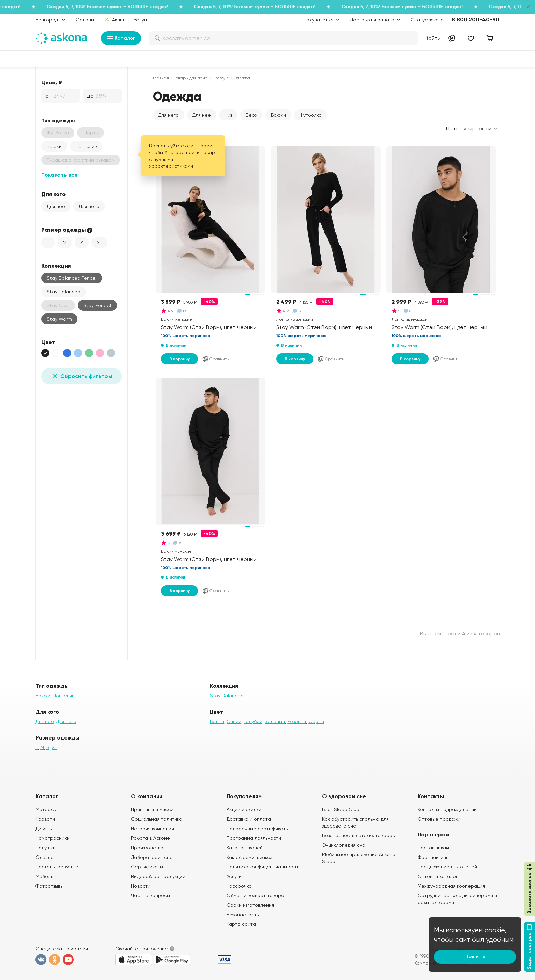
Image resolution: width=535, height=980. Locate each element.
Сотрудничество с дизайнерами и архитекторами (457, 899)
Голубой (253, 721)
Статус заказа (427, 20)
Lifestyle (221, 78)
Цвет (48, 342)
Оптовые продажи (439, 819)
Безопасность (243, 915)
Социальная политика (157, 819)
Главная (161, 78)
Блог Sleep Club (341, 809)
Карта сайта (241, 924)
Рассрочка (239, 886)
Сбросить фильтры (82, 376)
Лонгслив (86, 146)
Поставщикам (433, 848)
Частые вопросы (150, 895)
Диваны (44, 829)
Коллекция (56, 266)
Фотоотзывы (49, 886)
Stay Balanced (64, 292)
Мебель (44, 876)
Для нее (56, 206)
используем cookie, (476, 930)
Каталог (121, 38)
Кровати (45, 819)
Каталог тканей (245, 848)
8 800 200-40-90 (476, 20)
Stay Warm (59, 319)
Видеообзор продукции (158, 876)
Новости (141, 886)
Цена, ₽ (52, 82)
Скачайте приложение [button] (142, 949)
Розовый (297, 721)
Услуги (141, 20)
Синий (234, 721)
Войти (433, 38)
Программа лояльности (254, 838)
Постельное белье (57, 867)
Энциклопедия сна (344, 845)
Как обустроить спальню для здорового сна (355, 822)
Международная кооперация (451, 886)
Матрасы (46, 809)
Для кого (53, 194)
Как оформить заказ (249, 857)
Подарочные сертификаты (258, 829)
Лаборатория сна (152, 857)
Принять (475, 957)
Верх (251, 115)
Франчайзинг (433, 857)
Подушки (46, 848)
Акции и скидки (244, 809)
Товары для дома (191, 78)
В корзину (179, 359)
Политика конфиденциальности (263, 867)
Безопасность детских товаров (358, 835)
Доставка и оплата (249, 819)
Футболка (311, 115)
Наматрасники (53, 838)
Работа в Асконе (150, 838)
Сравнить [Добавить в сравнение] (215, 359)
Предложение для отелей (447, 867)
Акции (115, 20)
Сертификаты (147, 867)
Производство (147, 848)
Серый (316, 721)
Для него (89, 206)
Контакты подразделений (447, 809)
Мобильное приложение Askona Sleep (359, 858)
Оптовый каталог (438, 876)
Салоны (85, 20)
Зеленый (275, 721)
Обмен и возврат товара (255, 895)
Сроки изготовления (250, 905)
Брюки (54, 146)
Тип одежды (58, 120)
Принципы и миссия (153, 809)
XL (99, 243)
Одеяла (45, 857)
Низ (228, 115)
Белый (217, 721)
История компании (153, 829)
